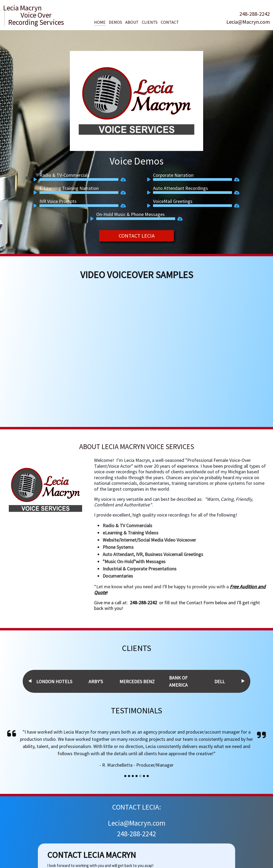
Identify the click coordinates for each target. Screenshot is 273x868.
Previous (30, 681)
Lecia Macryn (22, 8)
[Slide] (125, 776)
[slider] (79, 179)
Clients (150, 22)
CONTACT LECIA (137, 236)
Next (243, 681)
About (132, 22)
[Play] (36, 180)
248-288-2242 (255, 14)
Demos (115, 22)
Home (100, 22)
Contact (170, 22)
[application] (76, 179)
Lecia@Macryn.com (248, 22)
